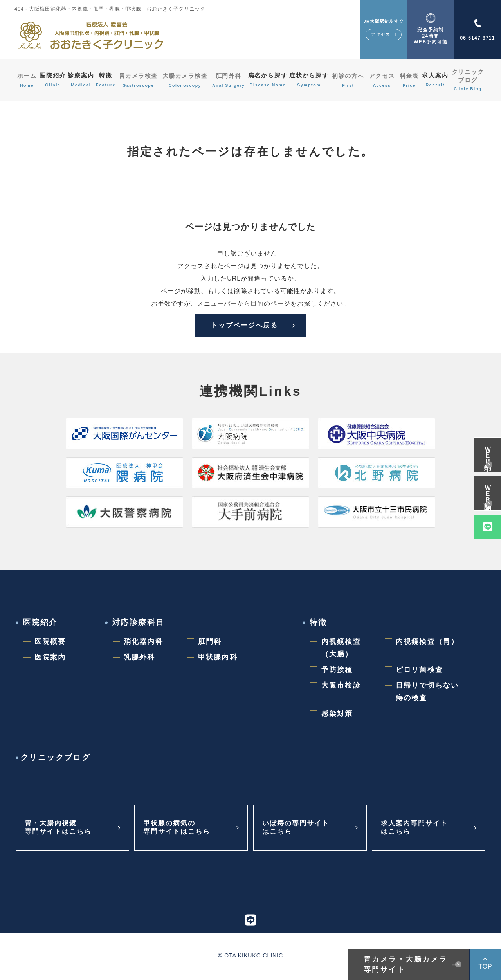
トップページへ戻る (240, 326)
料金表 (410, 80)
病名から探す (269, 80)
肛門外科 (229, 80)
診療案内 (81, 80)
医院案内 (50, 659)
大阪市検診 (341, 688)
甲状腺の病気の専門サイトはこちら (179, 830)
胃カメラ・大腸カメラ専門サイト (406, 964)
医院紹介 (51, 80)
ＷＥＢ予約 (488, 449)
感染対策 (337, 716)
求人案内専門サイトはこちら (416, 830)
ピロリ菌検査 (419, 672)
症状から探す (312, 80)
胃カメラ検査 (140, 80)
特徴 (107, 80)
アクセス (384, 80)
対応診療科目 (138, 625)
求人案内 (436, 80)
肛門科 (210, 644)
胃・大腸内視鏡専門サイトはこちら (60, 830)
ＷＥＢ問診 (488, 488)
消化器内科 (143, 644)
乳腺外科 (140, 659)
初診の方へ (351, 80)
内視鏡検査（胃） (427, 644)
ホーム (25, 80)
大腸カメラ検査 (186, 80)
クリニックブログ (469, 80)
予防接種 (337, 672)
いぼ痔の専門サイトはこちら (298, 830)
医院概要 (50, 644)
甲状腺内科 (218, 659)
